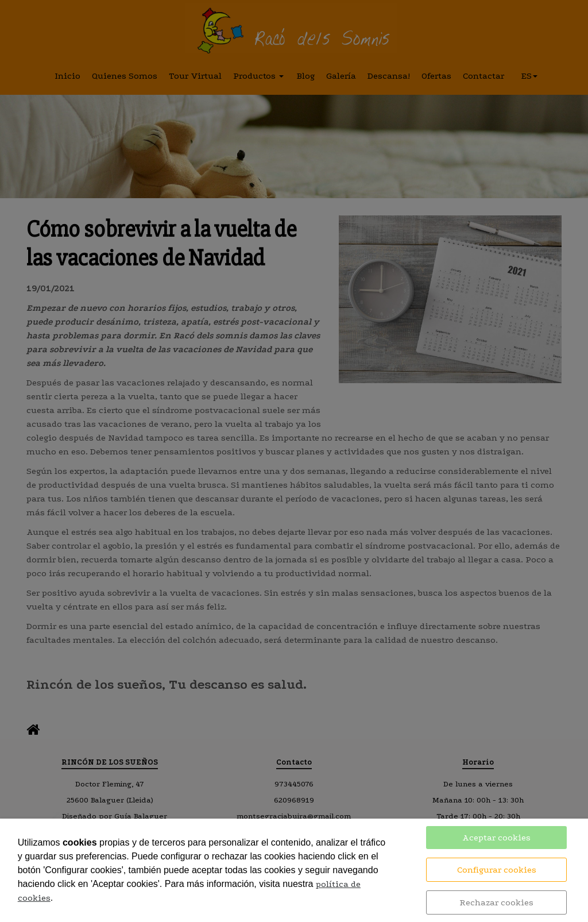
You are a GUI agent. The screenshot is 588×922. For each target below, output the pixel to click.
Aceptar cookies (496, 838)
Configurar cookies (497, 870)
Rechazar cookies (496, 902)
